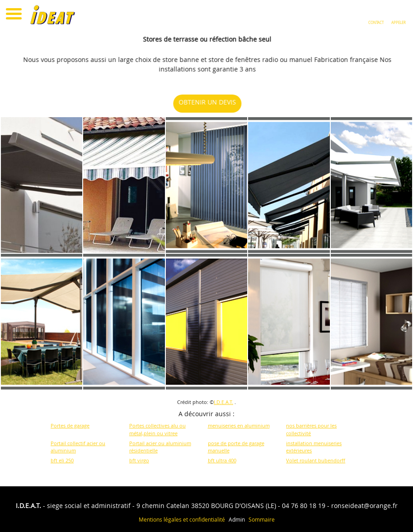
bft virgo (139, 460)
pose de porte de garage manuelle (236, 447)
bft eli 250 (62, 460)
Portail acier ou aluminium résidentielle (160, 447)
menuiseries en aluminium (239, 425)
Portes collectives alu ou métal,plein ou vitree (157, 429)
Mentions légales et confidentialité (182, 519)
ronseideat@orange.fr (364, 506)
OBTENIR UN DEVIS (210, 102)
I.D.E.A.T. (223, 402)
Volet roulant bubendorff (316, 460)
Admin (237, 519)
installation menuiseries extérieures (314, 447)
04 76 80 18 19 (304, 506)
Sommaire (262, 519)
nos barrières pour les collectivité (311, 429)
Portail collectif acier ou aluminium (78, 447)
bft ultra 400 (222, 460)
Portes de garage (70, 425)
